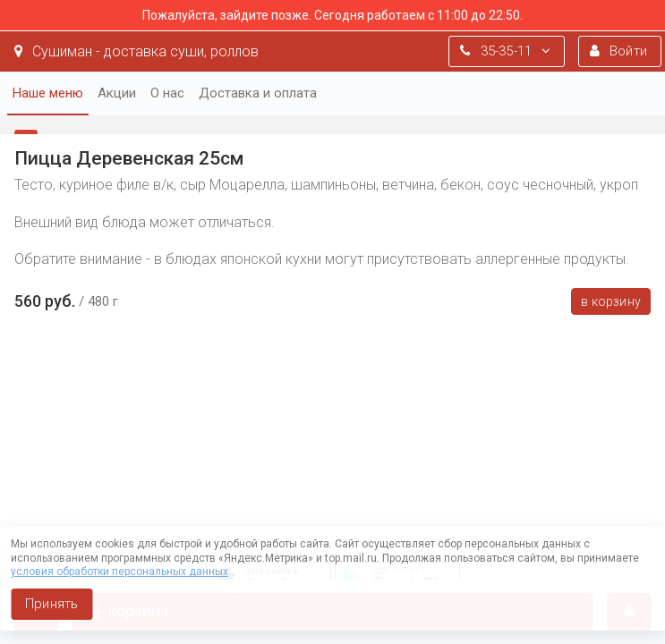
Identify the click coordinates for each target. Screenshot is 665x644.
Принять (51, 604)
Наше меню (48, 93)
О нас (167, 93)
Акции (117, 93)
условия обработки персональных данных (119, 572)
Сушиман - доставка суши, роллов (136, 51)
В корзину (611, 301)
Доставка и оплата (258, 93)
